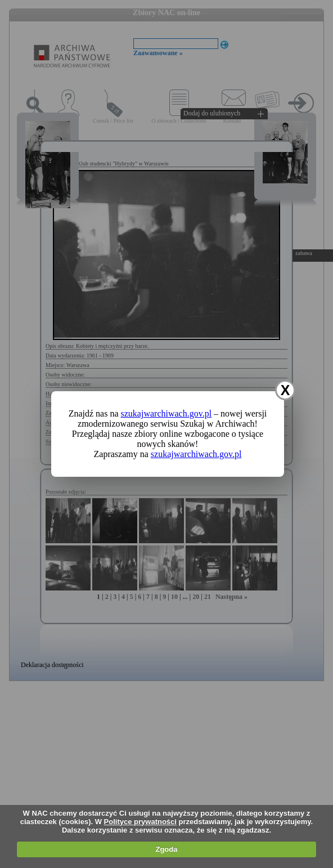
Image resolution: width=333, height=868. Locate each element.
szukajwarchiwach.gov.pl (166, 413)
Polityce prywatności (140, 822)
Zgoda (166, 849)
